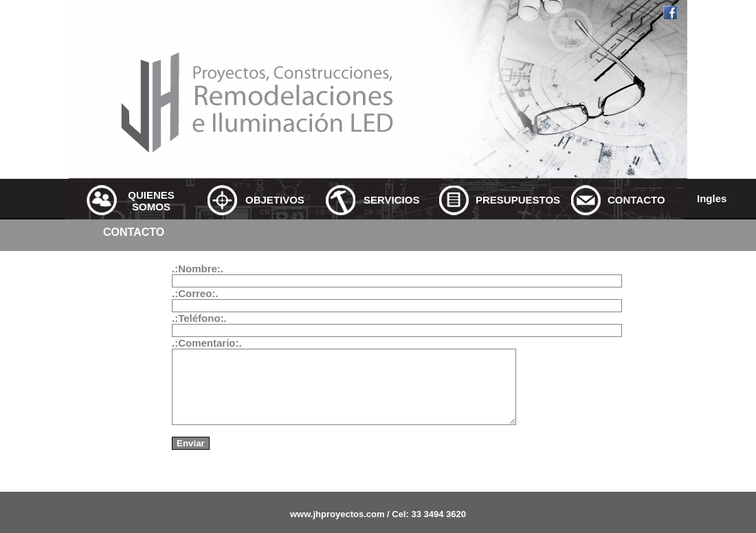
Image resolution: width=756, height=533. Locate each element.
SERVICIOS (391, 200)
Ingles (712, 198)
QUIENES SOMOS (151, 201)
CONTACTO (635, 200)
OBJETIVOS (273, 200)
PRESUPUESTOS (503, 200)
